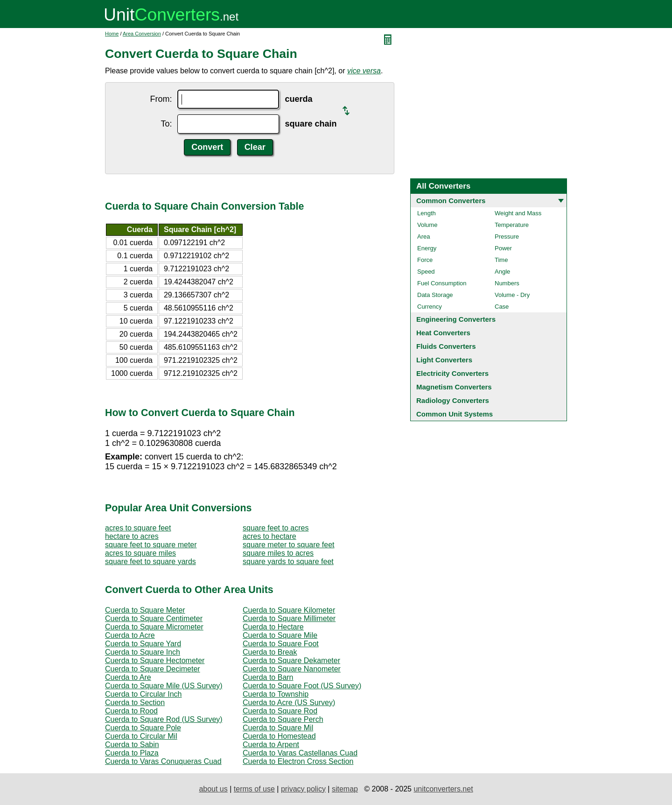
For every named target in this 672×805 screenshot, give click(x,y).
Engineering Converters (456, 319)
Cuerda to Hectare (273, 627)
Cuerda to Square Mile (280, 635)
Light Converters (444, 360)
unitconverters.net (443, 789)
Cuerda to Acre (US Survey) (289, 703)
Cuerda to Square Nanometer (292, 669)
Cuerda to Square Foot (281, 644)
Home (112, 34)
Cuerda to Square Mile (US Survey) (164, 686)
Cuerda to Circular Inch (143, 694)
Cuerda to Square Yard (143, 644)
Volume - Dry (512, 295)
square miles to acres (278, 553)
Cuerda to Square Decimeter (153, 669)
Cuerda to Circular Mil (141, 736)
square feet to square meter (151, 545)
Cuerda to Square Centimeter (154, 618)
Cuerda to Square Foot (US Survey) (302, 686)
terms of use (254, 789)
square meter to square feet (289, 545)
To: (166, 124)
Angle (502, 272)
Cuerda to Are (128, 677)
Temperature (512, 225)
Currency (430, 307)
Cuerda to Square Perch (283, 719)
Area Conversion (142, 34)
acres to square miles (140, 553)
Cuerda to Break (270, 652)
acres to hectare (269, 536)
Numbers (507, 283)
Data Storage (435, 295)
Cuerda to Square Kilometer (289, 610)
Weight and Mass (518, 213)
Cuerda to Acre (130, 635)
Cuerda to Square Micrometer (154, 627)
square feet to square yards (150, 561)
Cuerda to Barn (268, 677)
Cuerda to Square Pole (143, 728)
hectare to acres (132, 536)
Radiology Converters (453, 400)
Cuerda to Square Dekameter (291, 660)
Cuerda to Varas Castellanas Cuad (300, 753)
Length (427, 213)
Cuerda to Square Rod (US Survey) (164, 719)
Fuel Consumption (442, 283)
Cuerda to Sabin (132, 745)
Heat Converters (443, 333)
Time (501, 260)
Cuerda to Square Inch (143, 652)
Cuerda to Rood (131, 711)
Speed (426, 272)
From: (161, 99)
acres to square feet (138, 528)
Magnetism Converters (454, 387)
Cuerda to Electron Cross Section (298, 761)
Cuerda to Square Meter (145, 610)
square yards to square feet (288, 561)
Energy (427, 248)
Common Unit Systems (455, 414)
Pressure (507, 237)
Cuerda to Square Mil (278, 728)
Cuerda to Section (135, 703)
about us (213, 789)
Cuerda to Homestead (279, 736)
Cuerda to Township (276, 694)
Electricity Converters (452, 373)
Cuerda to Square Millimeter (289, 618)
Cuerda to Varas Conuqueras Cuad (163, 761)
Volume (427, 225)
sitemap (345, 789)
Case (502, 307)
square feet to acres (276, 528)
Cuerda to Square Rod (280, 711)
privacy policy (303, 789)
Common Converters (451, 201)
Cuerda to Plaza (132, 753)
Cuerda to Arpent (271, 745)
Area (423, 237)
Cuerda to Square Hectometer (155, 660)
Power (503, 248)
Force (425, 260)
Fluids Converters (446, 346)
